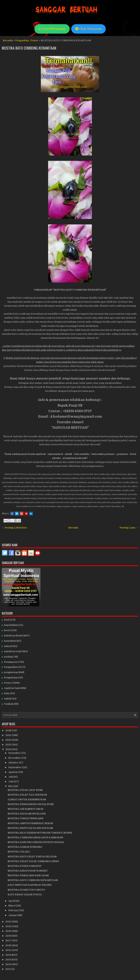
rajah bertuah (12, 688)
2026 (9, 730)
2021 (9, 922)
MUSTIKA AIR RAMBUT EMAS (26, 809)
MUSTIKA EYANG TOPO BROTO (26, 890)
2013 (9, 960)
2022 (9, 749)
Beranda (8, 40)
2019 (9, 931)
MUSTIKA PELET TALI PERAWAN (27, 795)
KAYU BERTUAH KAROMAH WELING (30, 885)
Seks (7, 693)
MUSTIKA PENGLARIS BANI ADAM (28, 875)
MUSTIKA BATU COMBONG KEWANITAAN (29, 48)
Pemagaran (11, 662)
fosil (7, 620)
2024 (9, 740)
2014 (8, 955)
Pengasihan (22, 40)
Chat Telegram (89, 29)
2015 (9, 950)
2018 (9, 936)
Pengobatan (11, 678)
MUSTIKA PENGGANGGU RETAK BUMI (31, 804)
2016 (9, 945)
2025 (9, 735)
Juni (11, 781)
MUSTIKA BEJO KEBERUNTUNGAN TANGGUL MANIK (40, 833)
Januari (13, 915)
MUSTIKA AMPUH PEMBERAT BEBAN (30, 823)
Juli (11, 777)
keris (7, 630)
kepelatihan (11, 625)
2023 (9, 745)
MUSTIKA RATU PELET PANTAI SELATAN (32, 857)
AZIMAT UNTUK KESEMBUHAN (27, 799)
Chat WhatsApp (52, 29)
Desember (15, 753)
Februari (14, 910)
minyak (8, 646)
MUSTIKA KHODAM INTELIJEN (27, 814)
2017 (9, 940)
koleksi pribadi (13, 636)
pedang (8, 657)
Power (34, 40)
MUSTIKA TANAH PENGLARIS (26, 818)
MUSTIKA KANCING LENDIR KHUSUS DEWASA (36, 842)
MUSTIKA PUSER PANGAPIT (25, 866)
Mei (11, 786)
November (15, 758)
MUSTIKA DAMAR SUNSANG (25, 847)
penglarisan (11, 672)
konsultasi (10, 641)
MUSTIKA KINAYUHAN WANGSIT (28, 871)
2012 (9, 964)
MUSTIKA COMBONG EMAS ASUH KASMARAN (35, 837)
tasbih (8, 699)
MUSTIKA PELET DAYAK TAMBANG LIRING (33, 861)
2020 (9, 926)
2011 (8, 969)
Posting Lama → (129, 528)
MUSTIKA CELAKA (19, 852)
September (15, 767)
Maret (12, 906)
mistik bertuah (13, 651)
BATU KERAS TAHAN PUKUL (25, 895)
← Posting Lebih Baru (14, 528)
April (12, 901)
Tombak (9, 704)
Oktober (14, 763)
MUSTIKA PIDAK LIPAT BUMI (25, 790)
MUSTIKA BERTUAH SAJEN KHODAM (30, 828)
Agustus (13, 772)
